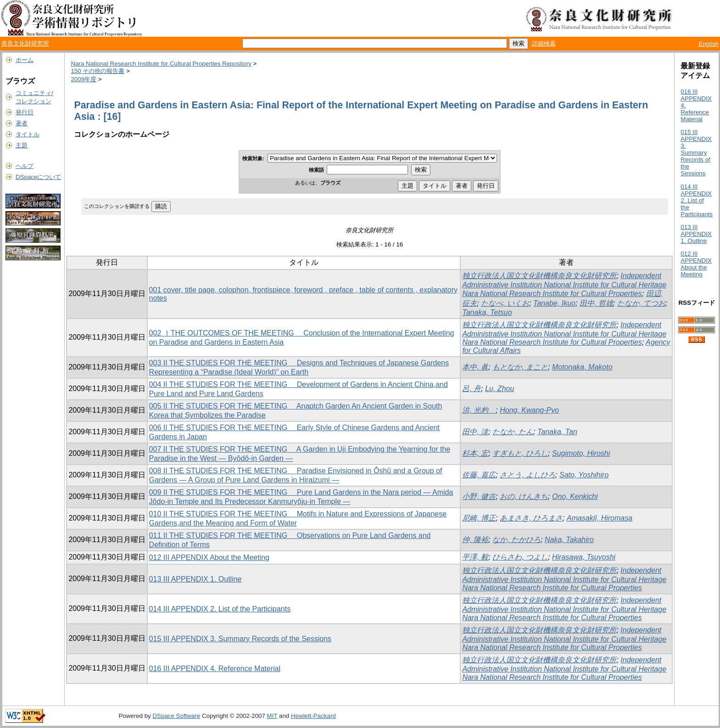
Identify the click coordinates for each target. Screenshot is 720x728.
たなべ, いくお (505, 303)
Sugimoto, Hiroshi (581, 453)
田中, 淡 (475, 432)
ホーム (25, 60)
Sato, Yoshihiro (584, 475)
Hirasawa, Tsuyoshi (584, 557)
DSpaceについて (38, 177)
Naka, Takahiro (569, 540)
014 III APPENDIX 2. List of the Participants (220, 609)
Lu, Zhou (500, 389)
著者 (22, 123)
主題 (22, 145)
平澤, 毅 (475, 557)
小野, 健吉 (479, 496)
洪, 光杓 (479, 410)
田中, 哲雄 (596, 303)
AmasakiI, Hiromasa (600, 518)
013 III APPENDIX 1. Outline (195, 579)
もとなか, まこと (520, 367)
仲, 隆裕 (475, 540)
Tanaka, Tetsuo (487, 312)
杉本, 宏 (475, 453)
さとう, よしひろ (527, 475)
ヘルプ (25, 166)
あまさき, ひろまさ (531, 518)
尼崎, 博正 (479, 518)
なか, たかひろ (516, 540)
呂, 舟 (472, 389)
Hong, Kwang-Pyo (529, 410)
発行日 (25, 112)
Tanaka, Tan (557, 432)
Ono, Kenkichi (575, 496)
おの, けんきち (524, 496)
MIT (272, 716)
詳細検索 (544, 43)
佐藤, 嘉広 (479, 475)
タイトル (28, 134)
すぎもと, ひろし (520, 453)
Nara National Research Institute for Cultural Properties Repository (161, 64)
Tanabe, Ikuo (554, 303)
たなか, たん (513, 432)
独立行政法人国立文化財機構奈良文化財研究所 (539, 276)
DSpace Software (176, 716)
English (709, 44)
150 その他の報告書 (98, 71)
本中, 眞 (475, 367)
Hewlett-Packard (313, 716)
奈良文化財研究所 (25, 43)
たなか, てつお (641, 303)
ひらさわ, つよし (520, 557)
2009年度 (84, 79)
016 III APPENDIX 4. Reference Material (215, 669)
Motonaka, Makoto (582, 367)
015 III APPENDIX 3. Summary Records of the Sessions (240, 639)
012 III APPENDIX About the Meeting (209, 557)
